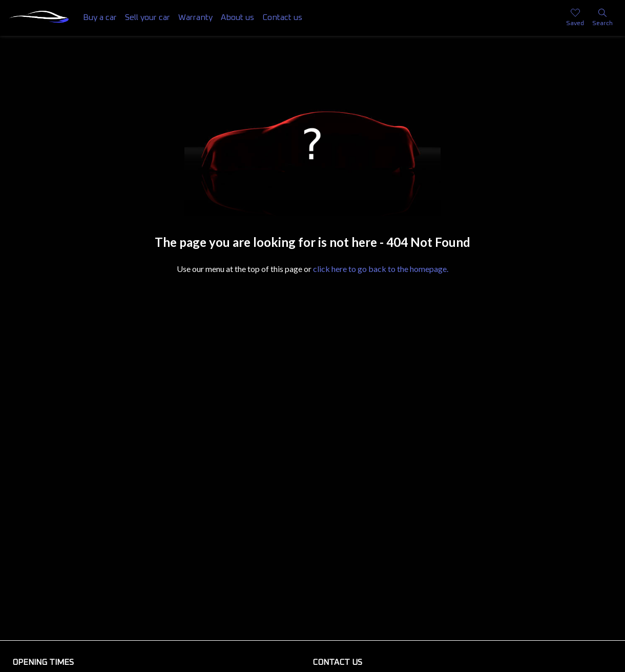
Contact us (282, 17)
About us (237, 17)
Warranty (195, 17)
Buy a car (100, 17)
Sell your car (148, 17)
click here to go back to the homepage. (381, 269)
